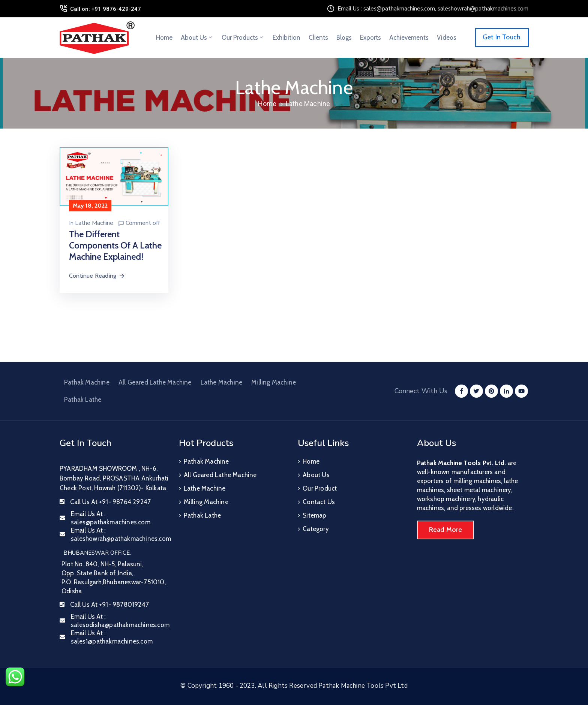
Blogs (344, 37)
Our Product (320, 488)
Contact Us (319, 502)
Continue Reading (97, 276)
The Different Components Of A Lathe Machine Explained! (115, 245)
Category (316, 529)
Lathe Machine (94, 223)
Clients (318, 37)
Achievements (409, 37)
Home (164, 37)
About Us (197, 37)
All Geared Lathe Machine (155, 382)
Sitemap (314, 515)
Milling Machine (274, 382)
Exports (370, 37)
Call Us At (110, 502)
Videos (447, 37)
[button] (502, 37)
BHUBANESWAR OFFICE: (97, 553)
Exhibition (286, 37)
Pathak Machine (87, 382)
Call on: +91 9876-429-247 (106, 9)
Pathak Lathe (83, 400)
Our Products (243, 37)
